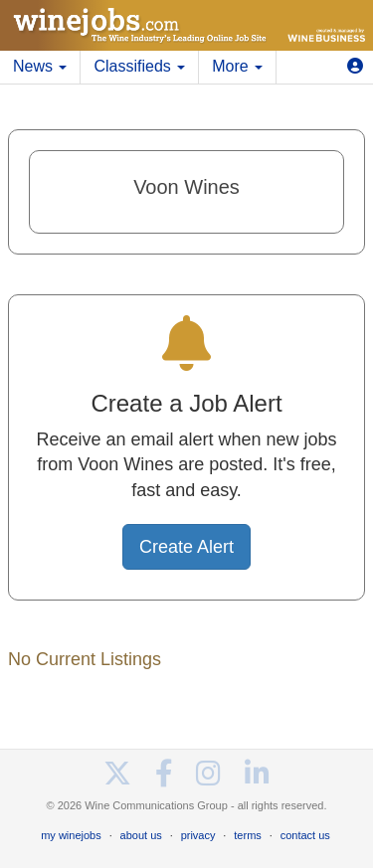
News (40, 66)
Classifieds (139, 66)
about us (141, 835)
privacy (198, 835)
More (237, 66)
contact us (305, 835)
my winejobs (71, 835)
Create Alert (186, 547)
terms (248, 835)
